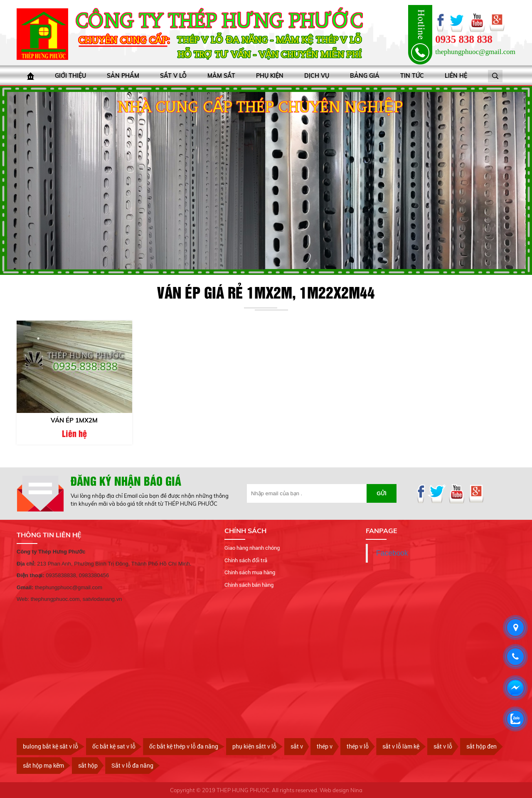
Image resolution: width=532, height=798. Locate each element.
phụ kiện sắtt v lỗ (254, 746)
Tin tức (412, 76)
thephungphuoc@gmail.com (475, 52)
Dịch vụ (317, 76)
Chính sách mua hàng (250, 572)
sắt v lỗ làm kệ (401, 746)
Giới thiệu (70, 76)
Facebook (392, 553)
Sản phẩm (123, 76)
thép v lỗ (358, 746)
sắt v (297, 746)
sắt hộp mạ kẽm (43, 765)
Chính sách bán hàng (249, 585)
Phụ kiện (270, 76)
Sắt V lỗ (173, 76)
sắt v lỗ (443, 746)
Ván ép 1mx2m (74, 420)
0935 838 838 (464, 39)
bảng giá (365, 76)
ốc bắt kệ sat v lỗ (114, 746)
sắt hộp (88, 765)
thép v (325, 746)
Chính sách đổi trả (246, 560)
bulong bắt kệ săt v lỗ (50, 746)
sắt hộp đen (482, 746)
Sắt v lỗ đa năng (132, 765)
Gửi (382, 493)
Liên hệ (456, 76)
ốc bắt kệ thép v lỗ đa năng (184, 746)
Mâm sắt (221, 76)
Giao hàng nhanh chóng (252, 548)
